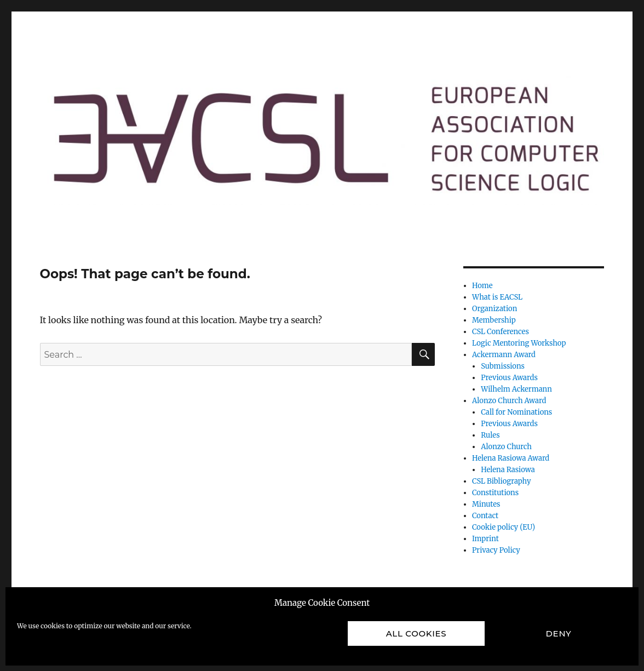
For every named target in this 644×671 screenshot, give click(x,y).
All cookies (416, 633)
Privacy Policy (496, 550)
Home (482, 286)
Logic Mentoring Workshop (519, 343)
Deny (559, 633)
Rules (490, 435)
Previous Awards (509, 378)
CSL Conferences (501, 332)
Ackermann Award (504, 355)
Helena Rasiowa (508, 470)
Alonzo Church (506, 447)
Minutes (486, 504)
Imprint (485, 539)
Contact (485, 516)
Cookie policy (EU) (504, 527)
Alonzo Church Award (509, 401)
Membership (494, 320)
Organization (495, 309)
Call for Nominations (516, 412)
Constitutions (495, 493)
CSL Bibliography (501, 481)
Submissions (503, 366)
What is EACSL (497, 297)
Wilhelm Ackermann (516, 389)
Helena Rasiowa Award (511, 458)
